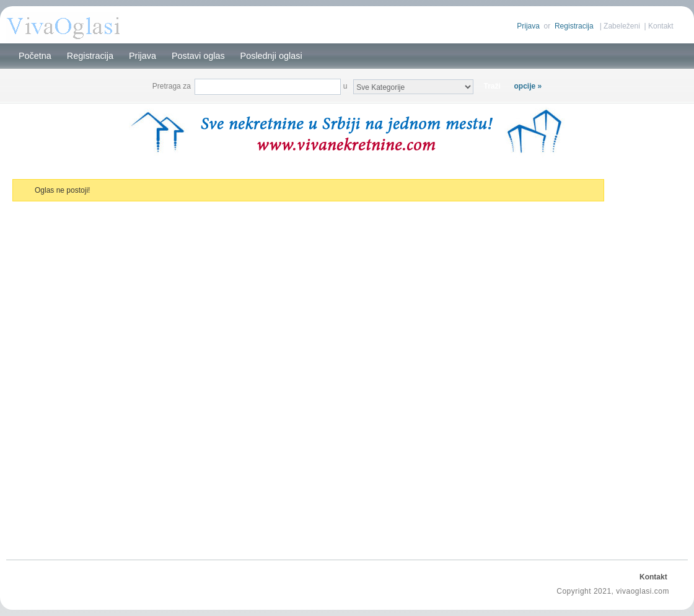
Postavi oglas (198, 56)
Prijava (528, 26)
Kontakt (661, 26)
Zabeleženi (622, 26)
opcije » (528, 86)
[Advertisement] (648, 362)
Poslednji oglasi (271, 56)
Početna (35, 56)
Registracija (574, 26)
